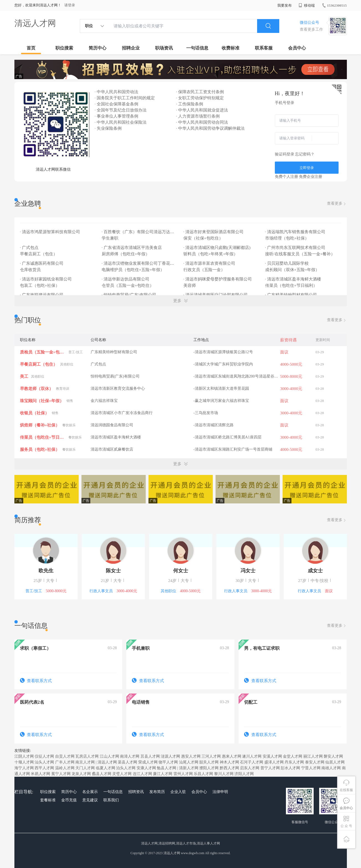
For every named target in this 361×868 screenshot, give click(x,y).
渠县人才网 (127, 762)
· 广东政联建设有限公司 (42, 295)
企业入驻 (178, 792)
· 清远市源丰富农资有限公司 (209, 263)
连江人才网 (142, 774)
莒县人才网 (150, 756)
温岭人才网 (65, 768)
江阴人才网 (24, 756)
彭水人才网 (290, 768)
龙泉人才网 (81, 774)
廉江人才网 (163, 774)
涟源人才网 (170, 756)
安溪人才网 (272, 756)
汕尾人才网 (189, 762)
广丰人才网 (65, 762)
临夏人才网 (106, 768)
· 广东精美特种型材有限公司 (291, 295)
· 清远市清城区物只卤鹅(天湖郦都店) (217, 248)
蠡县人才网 (102, 774)
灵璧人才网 (122, 774)
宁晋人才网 (311, 768)
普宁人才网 (270, 768)
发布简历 (157, 792)
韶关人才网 (209, 762)
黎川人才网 (224, 774)
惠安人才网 (191, 756)
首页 (31, 48)
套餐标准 (48, 800)
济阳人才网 (244, 774)
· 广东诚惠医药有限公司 (42, 263)
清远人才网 (35, 23)
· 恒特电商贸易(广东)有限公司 (129, 295)
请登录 (70, 5)
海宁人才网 (24, 768)
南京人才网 (85, 762)
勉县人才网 (167, 768)
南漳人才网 (130, 756)
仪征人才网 (44, 756)
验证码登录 (285, 154)
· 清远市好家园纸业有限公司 (46, 279)
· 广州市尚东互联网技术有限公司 (295, 248)
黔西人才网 (229, 768)
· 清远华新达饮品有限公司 (126, 279)
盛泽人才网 (274, 762)
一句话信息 (197, 48)
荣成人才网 (148, 762)
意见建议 (90, 800)
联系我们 (111, 800)
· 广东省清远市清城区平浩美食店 (132, 248)
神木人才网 (229, 762)
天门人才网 (85, 768)
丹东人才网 (294, 762)
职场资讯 (164, 48)
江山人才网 (109, 756)
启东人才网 (250, 768)
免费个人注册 (286, 177)
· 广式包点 (29, 248)
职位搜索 (64, 48)
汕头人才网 (44, 762)
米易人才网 (40, 774)
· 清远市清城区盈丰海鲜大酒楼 (293, 279)
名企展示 (90, 792)
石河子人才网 (252, 762)
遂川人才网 (252, 756)
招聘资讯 (136, 792)
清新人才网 (189, 768)
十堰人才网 (24, 762)
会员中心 (297, 48)
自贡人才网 (65, 756)
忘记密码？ (305, 154)
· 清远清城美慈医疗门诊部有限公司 (216, 295)
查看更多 (337, 204)
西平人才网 (44, 768)
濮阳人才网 (209, 768)
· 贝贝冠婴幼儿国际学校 (287, 263)
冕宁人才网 (61, 774)
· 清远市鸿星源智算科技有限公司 (50, 232)
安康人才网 (146, 768)
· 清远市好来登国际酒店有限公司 (214, 232)
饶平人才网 (168, 762)
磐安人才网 (333, 756)
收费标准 (231, 48)
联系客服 (264, 48)
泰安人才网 (315, 762)
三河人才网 (211, 756)
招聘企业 (131, 48)
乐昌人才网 (203, 774)
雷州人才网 (183, 774)
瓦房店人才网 (87, 756)
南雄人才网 (331, 768)
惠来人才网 (232, 756)
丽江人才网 (313, 756)
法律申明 (220, 792)
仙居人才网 (335, 762)
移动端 (307, 5)
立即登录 (307, 168)
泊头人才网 (126, 768)
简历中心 (98, 48)
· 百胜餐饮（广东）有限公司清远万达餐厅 (140, 232)
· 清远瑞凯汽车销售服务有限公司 (295, 232)
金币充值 (69, 800)
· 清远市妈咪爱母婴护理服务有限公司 (218, 279)
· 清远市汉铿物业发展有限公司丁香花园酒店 (142, 263)
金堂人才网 (293, 756)
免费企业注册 (311, 177)
